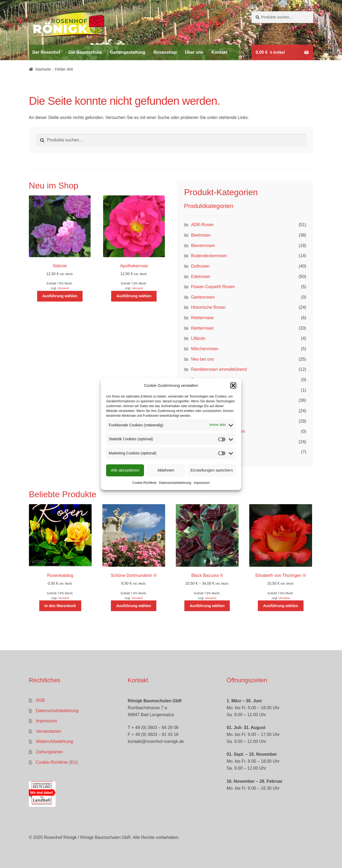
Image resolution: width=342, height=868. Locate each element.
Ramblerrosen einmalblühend (219, 369)
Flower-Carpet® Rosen (213, 287)
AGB (40, 700)
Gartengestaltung (127, 52)
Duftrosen (200, 266)
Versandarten (48, 731)
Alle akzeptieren (125, 470)
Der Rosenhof (46, 52)
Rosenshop (165, 52)
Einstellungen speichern (212, 470)
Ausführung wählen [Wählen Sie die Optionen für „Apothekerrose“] (134, 296)
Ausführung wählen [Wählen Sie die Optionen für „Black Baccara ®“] (207, 606)
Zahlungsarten (49, 752)
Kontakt (220, 52)
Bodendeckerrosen (209, 256)
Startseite (43, 69)
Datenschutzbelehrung (175, 483)
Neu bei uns (202, 359)
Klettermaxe (202, 318)
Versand (63, 288)
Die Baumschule (85, 52)
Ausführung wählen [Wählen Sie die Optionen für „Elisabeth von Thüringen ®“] (281, 606)
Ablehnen (166, 470)
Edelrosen (201, 277)
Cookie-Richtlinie (144, 483)
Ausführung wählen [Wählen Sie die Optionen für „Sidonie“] (60, 296)
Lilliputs (198, 338)
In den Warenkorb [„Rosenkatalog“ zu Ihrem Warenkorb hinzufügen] (60, 606)
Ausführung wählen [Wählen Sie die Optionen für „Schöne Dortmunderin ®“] (134, 606)
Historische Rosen (208, 307)
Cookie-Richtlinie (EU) (57, 762)
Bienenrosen (203, 246)
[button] (233, 385)
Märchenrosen (205, 349)
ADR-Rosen (202, 225)
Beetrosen (201, 235)
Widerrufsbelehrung (55, 741)
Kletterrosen (203, 328)
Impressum (202, 483)
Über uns (194, 52)
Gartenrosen (203, 297)
